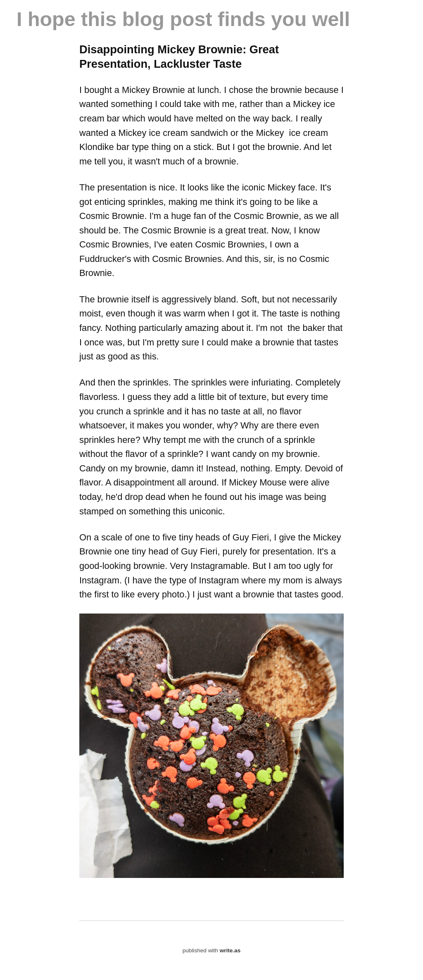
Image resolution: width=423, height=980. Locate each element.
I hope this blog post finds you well (183, 19)
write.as (230, 950)
